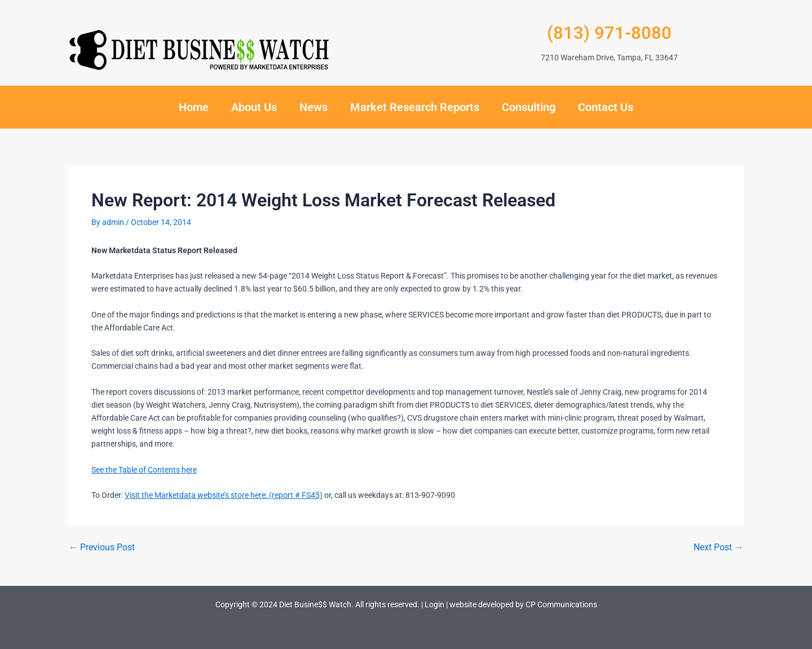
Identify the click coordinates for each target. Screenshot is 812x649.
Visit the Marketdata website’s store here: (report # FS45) (224, 495)
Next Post (718, 548)
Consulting (529, 107)
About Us (254, 107)
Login (434, 604)
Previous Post (102, 548)
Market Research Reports (415, 107)
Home (194, 107)
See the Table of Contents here (144, 470)
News (314, 107)
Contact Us (606, 107)
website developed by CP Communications (523, 604)
